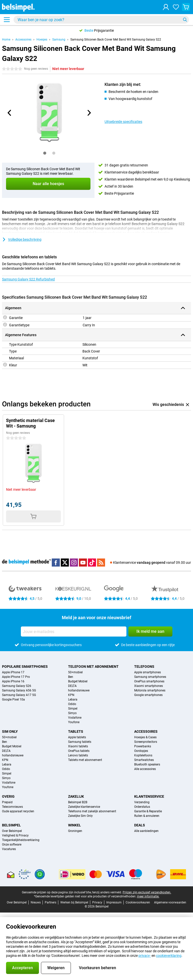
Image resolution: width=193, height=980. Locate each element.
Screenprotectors (146, 742)
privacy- (145, 956)
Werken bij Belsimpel (74, 902)
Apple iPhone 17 (13, 672)
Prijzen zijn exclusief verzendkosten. (147, 892)
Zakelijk (76, 796)
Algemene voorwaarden (170, 902)
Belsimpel (11, 825)
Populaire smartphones (25, 667)
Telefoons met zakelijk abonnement (92, 811)
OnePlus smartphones (149, 681)
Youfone (74, 722)
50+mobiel (75, 672)
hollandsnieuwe (79, 690)
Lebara (73, 699)
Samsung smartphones (150, 677)
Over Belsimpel (12, 831)
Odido (72, 704)
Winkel (75, 825)
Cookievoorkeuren (138, 902)
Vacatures (9, 849)
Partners (51, 902)
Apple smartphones (148, 672)
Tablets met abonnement (85, 760)
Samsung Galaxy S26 (17, 686)
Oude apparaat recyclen (18, 811)
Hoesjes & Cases (145, 737)
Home (6, 40)
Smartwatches (144, 760)
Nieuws (36, 902)
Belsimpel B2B (78, 802)
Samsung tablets (80, 742)
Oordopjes (141, 751)
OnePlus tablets (79, 751)
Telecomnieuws (12, 807)
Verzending (142, 802)
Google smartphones (148, 695)
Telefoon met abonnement (93, 667)
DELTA (72, 686)
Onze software (12, 845)
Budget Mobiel (78, 681)
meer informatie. (148, 896)
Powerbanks (143, 746)
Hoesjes (42, 40)
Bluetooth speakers (147, 764)
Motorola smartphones (150, 690)
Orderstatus (142, 807)
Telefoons (144, 667)
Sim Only (10, 731)
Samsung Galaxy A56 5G (19, 690)
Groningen (75, 831)
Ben (71, 677)
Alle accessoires (145, 769)
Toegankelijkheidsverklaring (21, 840)
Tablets (76, 731)
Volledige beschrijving (22, 239)
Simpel (73, 709)
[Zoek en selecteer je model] (101, 20)
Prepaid (7, 802)
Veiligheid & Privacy (15, 835)
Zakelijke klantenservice (84, 807)
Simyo (72, 713)
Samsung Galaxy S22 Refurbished (28, 279)
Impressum (114, 902)
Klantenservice (149, 796)
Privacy (97, 902)
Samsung (59, 40)
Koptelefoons (143, 755)
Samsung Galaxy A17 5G (19, 695)
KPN (71, 695)
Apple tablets (77, 737)
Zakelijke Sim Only (80, 816)
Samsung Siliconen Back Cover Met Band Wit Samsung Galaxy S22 (116, 40)
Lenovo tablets (78, 755)
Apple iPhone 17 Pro (16, 677)
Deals (140, 825)
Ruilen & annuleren (147, 816)
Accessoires (23, 40)
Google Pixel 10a (13, 699)
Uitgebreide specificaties (123, 122)
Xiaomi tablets (78, 746)
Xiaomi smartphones (149, 686)
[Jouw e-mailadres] (74, 632)
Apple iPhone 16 (13, 681)
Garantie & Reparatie (148, 811)
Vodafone (75, 718)
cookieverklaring (169, 956)
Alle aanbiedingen (146, 831)
